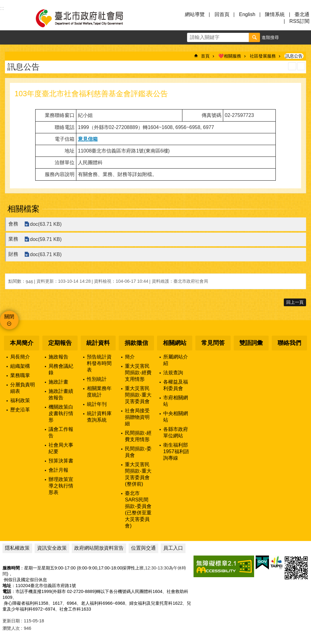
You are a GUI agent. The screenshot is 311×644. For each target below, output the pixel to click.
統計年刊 (97, 404)
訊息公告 (294, 56)
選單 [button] (12, 18)
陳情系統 (275, 14)
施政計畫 (58, 382)
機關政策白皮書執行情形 (61, 413)
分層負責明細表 (23, 388)
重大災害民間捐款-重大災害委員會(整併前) (138, 474)
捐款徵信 (136, 343)
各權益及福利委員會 (176, 385)
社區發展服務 (263, 56)
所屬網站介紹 (176, 360)
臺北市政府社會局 (87, 18)
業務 (13, 239)
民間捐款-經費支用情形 (138, 436)
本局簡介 (22, 343)
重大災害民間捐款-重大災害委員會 (138, 395)
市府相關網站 (176, 401)
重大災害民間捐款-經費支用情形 (138, 373)
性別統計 (97, 379)
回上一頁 (295, 302)
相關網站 (175, 343)
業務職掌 (20, 375)
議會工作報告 (61, 432)
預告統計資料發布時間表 (99, 363)
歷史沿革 (20, 410)
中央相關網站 (176, 417)
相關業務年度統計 (99, 392)
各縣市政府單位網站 (176, 432)
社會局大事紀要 (61, 448)
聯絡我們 (289, 343)
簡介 (130, 357)
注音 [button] (301, 66)
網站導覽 (195, 14)
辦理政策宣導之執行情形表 (61, 486)
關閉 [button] (9, 317)
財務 (13, 254)
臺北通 (302, 14)
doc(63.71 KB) (46, 224)
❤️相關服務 (230, 56)
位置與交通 (143, 548)
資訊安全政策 (52, 548)
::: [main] (7, 50)
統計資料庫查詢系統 (99, 417)
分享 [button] (304, 37)
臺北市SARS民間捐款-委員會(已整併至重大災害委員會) (138, 509)
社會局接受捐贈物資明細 (137, 417)
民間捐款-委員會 (138, 452)
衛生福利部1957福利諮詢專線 (176, 451)
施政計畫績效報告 (61, 394)
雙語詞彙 (251, 343)
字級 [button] (290, 37)
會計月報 (58, 470)
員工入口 (173, 548)
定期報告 (60, 343)
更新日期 (11, 621)
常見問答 (213, 343)
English (247, 14)
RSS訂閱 (299, 21)
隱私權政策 (17, 548)
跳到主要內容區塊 (3, 3)
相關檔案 (23, 209)
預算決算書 (61, 461)
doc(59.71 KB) (46, 239)
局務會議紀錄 (61, 369)
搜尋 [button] (254, 37)
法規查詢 (173, 373)
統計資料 (98, 343)
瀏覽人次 (11, 628)
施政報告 (58, 357)
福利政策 (20, 400)
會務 (13, 224)
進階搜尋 (270, 37)
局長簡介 (20, 357)
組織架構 (20, 366)
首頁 (205, 56)
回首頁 (222, 14)
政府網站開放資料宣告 (99, 548)
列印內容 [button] (292, 66)
